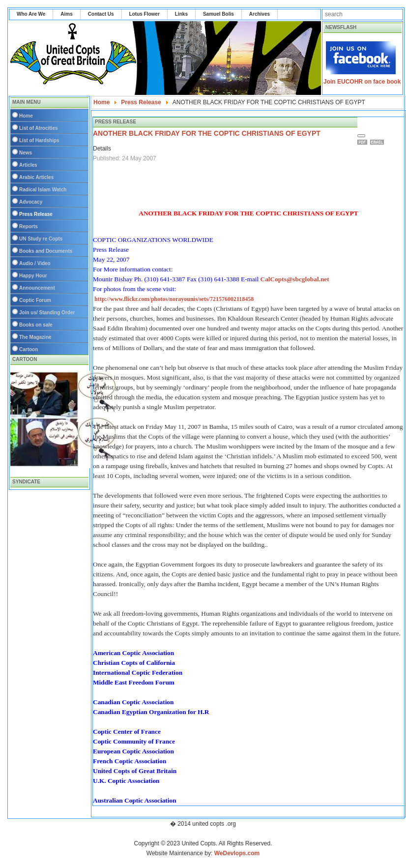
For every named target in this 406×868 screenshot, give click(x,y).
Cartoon (29, 349)
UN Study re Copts (41, 239)
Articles (28, 165)
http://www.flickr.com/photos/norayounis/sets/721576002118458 (174, 299)
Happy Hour (33, 276)
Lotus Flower (145, 14)
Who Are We (31, 14)
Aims (66, 14)
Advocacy (31, 202)
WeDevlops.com (237, 853)
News (26, 153)
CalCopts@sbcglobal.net (294, 279)
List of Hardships (39, 140)
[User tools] (361, 136)
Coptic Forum (35, 300)
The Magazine (35, 337)
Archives (260, 14)
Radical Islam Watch (43, 190)
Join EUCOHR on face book (362, 82)
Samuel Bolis (218, 14)
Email (378, 142)
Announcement (37, 288)
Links (181, 14)
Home (26, 116)
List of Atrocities (39, 128)
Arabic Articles (36, 177)
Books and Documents (46, 251)
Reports (29, 226)
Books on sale (36, 325)
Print (364, 142)
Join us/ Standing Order (47, 313)
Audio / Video (35, 263)
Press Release (36, 214)
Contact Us (101, 14)
